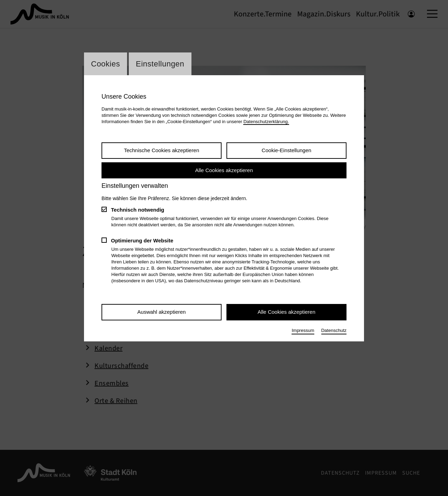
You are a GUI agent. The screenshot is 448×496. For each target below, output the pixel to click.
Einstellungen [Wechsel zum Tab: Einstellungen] (160, 64)
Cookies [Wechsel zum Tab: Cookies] (106, 64)
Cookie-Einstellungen (287, 150)
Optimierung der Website (142, 240)
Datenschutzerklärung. (266, 122)
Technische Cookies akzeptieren (162, 150)
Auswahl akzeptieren (161, 312)
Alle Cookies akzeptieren (224, 170)
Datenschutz (334, 330)
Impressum (303, 330)
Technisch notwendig (138, 210)
